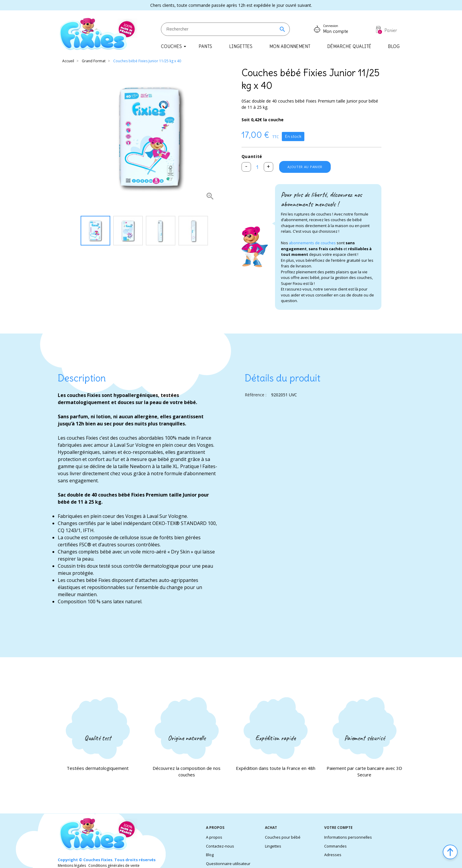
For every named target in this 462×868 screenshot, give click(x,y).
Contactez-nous (220, 846)
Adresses (333, 855)
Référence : (256, 396)
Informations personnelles (348, 837)
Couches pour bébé (283, 837)
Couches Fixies (98, 860)
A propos (214, 837)
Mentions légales (72, 865)
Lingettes (273, 846)
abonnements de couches (312, 244)
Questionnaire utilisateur (228, 864)
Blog (210, 855)
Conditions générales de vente (114, 865)
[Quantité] (258, 167)
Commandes (336, 846)
